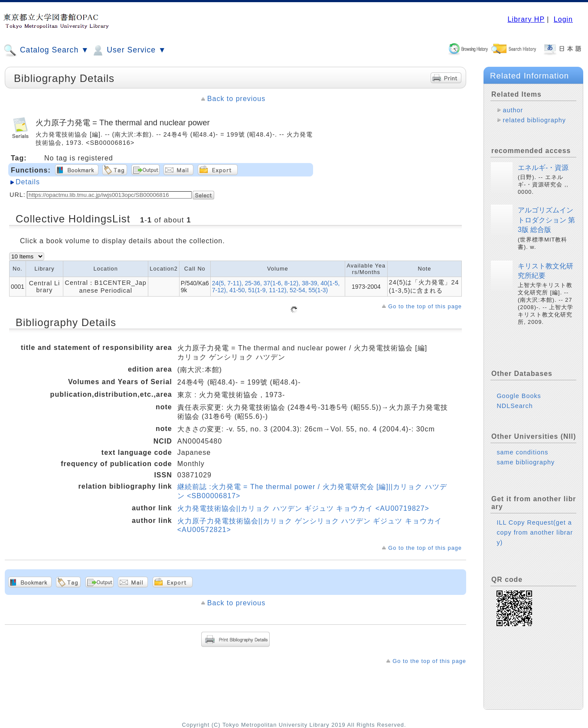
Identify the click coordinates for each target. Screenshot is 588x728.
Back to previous (236, 99)
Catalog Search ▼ (46, 50)
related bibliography (534, 120)
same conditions (522, 452)
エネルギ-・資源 (543, 168)
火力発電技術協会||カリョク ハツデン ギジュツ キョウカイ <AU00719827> (303, 508)
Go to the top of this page (425, 306)
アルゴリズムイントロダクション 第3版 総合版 (546, 220)
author (513, 110)
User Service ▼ (129, 50)
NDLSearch (514, 406)
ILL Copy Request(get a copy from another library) (535, 532)
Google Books (519, 396)
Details (28, 182)
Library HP (526, 19)
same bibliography (526, 462)
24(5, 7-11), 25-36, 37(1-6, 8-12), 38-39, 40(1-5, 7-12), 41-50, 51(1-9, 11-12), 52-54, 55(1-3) (276, 287)
